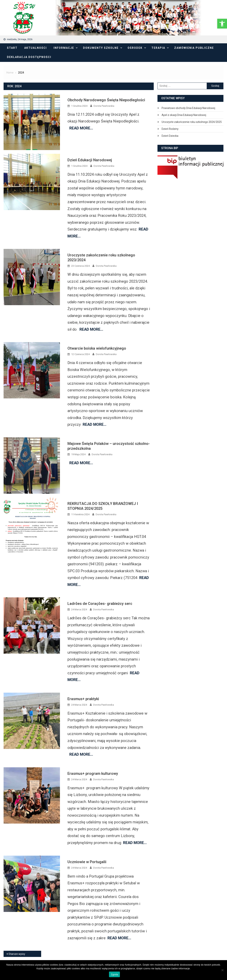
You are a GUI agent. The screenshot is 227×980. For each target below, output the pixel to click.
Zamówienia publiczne (194, 48)
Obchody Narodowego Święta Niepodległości (106, 100)
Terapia (158, 48)
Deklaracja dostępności (29, 57)
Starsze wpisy (17, 954)
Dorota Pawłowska (104, 106)
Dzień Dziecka (170, 136)
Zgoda (114, 974)
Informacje (64, 48)
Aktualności (36, 48)
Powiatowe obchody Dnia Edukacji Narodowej (188, 108)
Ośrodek (135, 48)
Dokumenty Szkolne (101, 48)
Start (12, 48)
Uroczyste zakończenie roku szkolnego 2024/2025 (192, 122)
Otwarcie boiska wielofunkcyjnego (97, 348)
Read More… (81, 128)
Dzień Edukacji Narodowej (90, 160)
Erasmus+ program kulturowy (93, 773)
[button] (222, 24)
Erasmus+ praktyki (83, 699)
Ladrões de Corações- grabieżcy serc (100, 604)
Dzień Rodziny (170, 129)
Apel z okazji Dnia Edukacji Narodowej (184, 115)
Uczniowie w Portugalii (87, 862)
